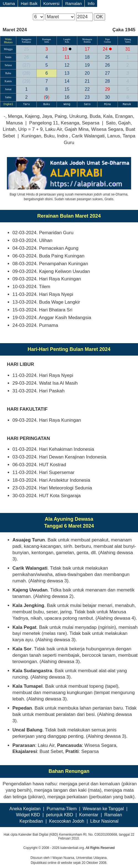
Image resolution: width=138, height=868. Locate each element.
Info (91, 3)
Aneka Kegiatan (25, 809)
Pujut (108, 39)
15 (67, 89)
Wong (67, 104)
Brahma (87, 42)
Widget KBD (28, 815)
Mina (107, 104)
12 (67, 65)
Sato (87, 104)
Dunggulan (26, 39)
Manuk (128, 104)
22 (87, 89)
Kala (67, 42)
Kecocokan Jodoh (67, 821)
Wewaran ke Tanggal (103, 809)
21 (87, 81)
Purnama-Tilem (62, 809)
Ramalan (73, 3)
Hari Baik (29, 3)
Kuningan (47, 39)
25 (26, 49)
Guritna (107, 42)
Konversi (51, 3)
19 (87, 65)
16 (67, 97)
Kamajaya (26, 42)
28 (26, 73)
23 (87, 97)
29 (26, 81)
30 (107, 97)
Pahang (128, 39)
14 (67, 81)
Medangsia (87, 39)
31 (128, 49)
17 (87, 49)
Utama (9, 3)
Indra (47, 42)
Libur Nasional (104, 821)
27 (26, 65)
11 (67, 57)
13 (67, 73)
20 (87, 73)
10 (65, 49)
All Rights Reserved (100, 848)
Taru (26, 104)
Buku (47, 104)
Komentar (89, 815)
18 (87, 57)
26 (26, 57)
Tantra (128, 42)
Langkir (67, 39)
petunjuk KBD (60, 815)
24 (106, 49)
